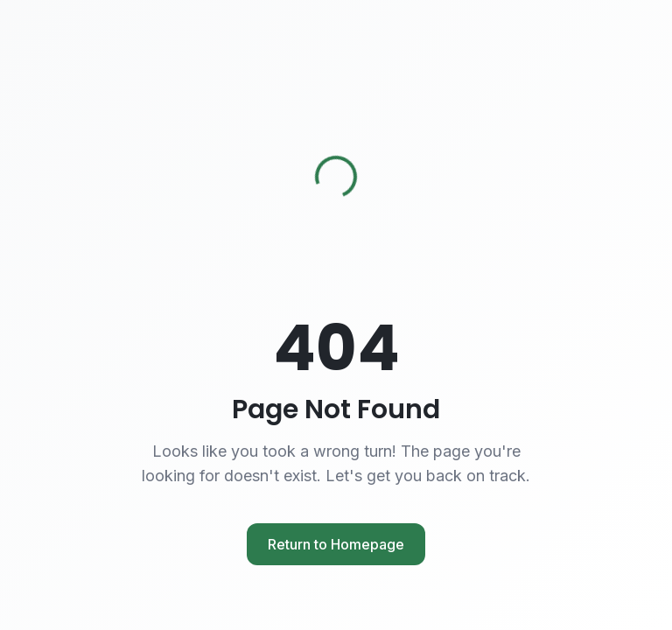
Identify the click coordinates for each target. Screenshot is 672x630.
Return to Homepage (336, 544)
